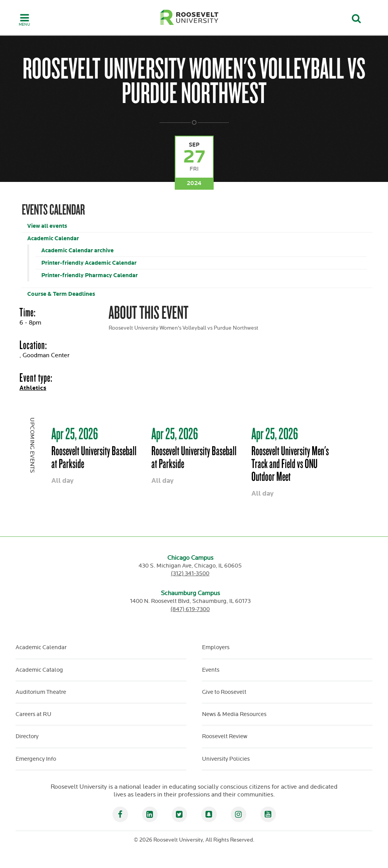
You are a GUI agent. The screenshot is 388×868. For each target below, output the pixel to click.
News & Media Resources (234, 714)
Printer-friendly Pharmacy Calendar (90, 275)
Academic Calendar (53, 238)
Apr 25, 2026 (75, 433)
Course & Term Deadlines (61, 294)
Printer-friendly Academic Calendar (89, 263)
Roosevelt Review (225, 736)
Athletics (33, 388)
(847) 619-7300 (190, 609)
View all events (47, 226)
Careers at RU (33, 714)
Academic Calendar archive (77, 251)
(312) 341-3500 (190, 574)
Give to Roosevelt (224, 692)
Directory (27, 736)
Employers (216, 647)
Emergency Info (36, 759)
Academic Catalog (39, 670)
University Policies (226, 759)
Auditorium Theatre (41, 692)
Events (211, 670)
